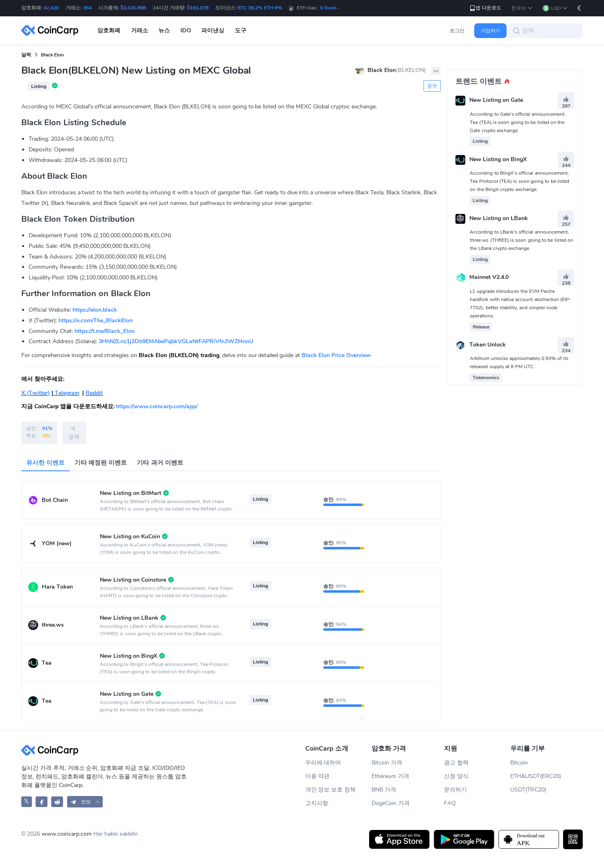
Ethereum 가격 (390, 776)
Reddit (94, 393)
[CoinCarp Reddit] (57, 802)
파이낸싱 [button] (213, 30)
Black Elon (52, 55)
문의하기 (455, 790)
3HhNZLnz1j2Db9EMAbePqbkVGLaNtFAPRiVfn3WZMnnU (176, 341)
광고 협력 (456, 763)
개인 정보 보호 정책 (331, 790)
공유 (74, 433)
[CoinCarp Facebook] (42, 802)
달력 (26, 55)
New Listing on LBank (499, 218)
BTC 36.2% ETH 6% (260, 8)
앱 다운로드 (485, 8)
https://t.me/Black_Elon (105, 331)
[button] (522, 8)
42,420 (51, 8)
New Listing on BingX (498, 159)
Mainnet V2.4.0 (489, 278)
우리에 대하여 (323, 763)
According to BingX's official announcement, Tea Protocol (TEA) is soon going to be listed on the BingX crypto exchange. (519, 181)
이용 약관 (318, 776)
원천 (432, 86)
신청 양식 (456, 776)
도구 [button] (241, 30)
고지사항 (317, 803)
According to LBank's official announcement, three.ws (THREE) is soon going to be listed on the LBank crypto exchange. (522, 240)
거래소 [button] (140, 30)
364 (87, 8)
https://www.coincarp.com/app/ (157, 406)
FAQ (450, 803)
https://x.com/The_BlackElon (96, 320)
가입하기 (491, 31)
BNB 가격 (384, 790)
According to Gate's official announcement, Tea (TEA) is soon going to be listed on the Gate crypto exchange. (517, 122)
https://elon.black (95, 310)
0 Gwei (330, 8)
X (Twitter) (36, 393)
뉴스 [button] (164, 30)
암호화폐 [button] (109, 30)
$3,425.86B (133, 8)
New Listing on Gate (496, 100)
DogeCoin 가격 (391, 803)
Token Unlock (488, 345)
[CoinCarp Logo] (52, 30)
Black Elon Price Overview (336, 355)
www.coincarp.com (67, 834)
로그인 (457, 31)
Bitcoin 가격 (387, 763)
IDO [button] (186, 30)
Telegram (66, 393)
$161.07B (198, 8)
